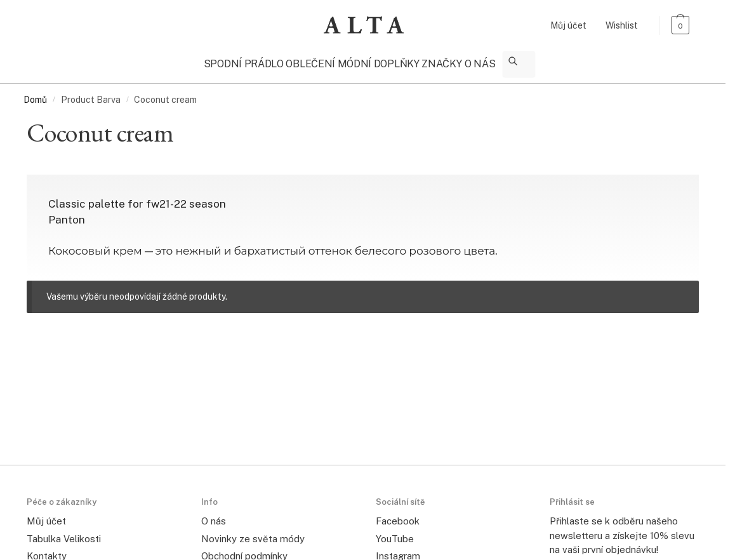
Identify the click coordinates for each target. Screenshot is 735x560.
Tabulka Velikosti (64, 532)
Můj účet (568, 25)
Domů (35, 94)
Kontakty (47, 550)
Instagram (398, 550)
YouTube (395, 532)
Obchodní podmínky (244, 550)
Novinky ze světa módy (253, 532)
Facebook (398, 515)
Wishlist (622, 25)
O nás (214, 515)
